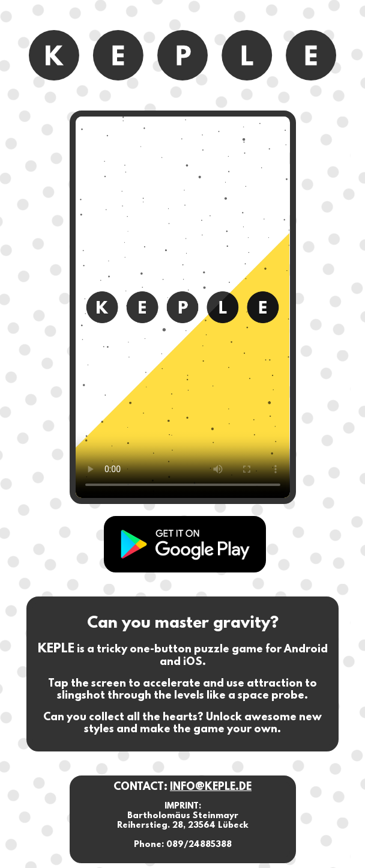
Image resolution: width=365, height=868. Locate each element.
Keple (185, 544)
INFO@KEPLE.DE (211, 788)
